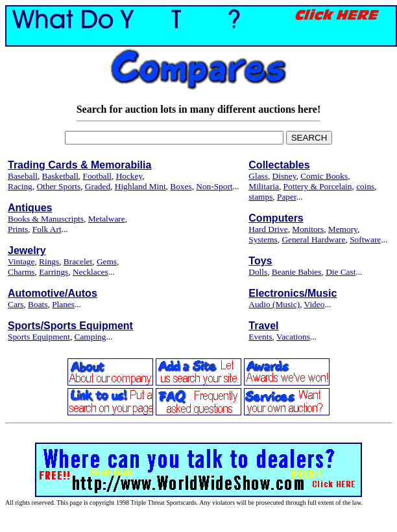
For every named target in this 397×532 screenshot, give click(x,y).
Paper (287, 197)
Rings (49, 261)
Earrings (54, 272)
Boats (38, 304)
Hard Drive (268, 229)
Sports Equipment (39, 337)
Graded (98, 186)
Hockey (129, 176)
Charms (21, 272)
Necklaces (90, 272)
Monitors (308, 229)
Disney (284, 176)
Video (315, 304)
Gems (107, 261)
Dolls (258, 272)
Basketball (60, 176)
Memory (343, 229)
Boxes (181, 186)
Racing (20, 186)
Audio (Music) (274, 304)
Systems (263, 239)
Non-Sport (214, 186)
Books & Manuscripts (46, 219)
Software (365, 239)
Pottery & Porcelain (318, 186)
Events (260, 337)
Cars (16, 304)
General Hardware (313, 239)
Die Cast (341, 272)
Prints (18, 229)
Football (97, 176)
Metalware (107, 219)
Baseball (23, 176)
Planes (63, 304)
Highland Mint (140, 186)
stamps (260, 197)
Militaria (264, 186)
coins (365, 186)
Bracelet (78, 261)
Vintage (21, 261)
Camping (90, 337)
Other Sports (58, 186)
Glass (258, 176)
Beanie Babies (297, 272)
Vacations (293, 337)
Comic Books (324, 176)
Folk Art (47, 229)
